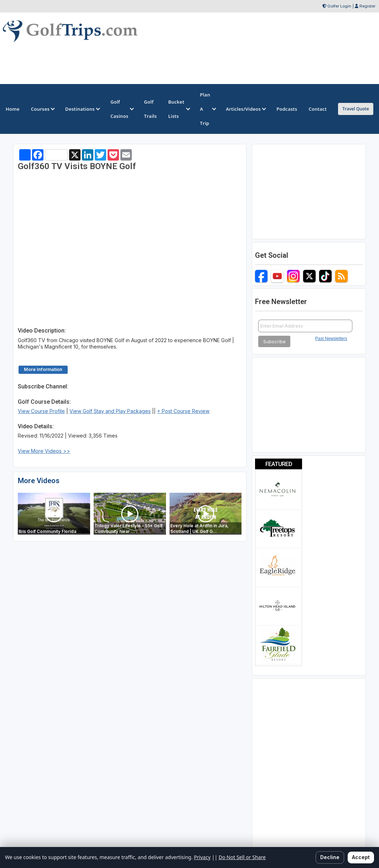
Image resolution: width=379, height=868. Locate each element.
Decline (330, 857)
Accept (361, 857)
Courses (42, 109)
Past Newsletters (331, 339)
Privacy (202, 857)
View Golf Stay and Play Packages (110, 411)
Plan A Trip (207, 109)
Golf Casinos (121, 109)
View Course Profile (41, 411)
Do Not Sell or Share (242, 857)
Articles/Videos (245, 109)
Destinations (82, 109)
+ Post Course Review (183, 411)
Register (367, 6)
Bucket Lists (178, 109)
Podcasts (287, 109)
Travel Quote (356, 109)
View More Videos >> (44, 451)
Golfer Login (339, 6)
